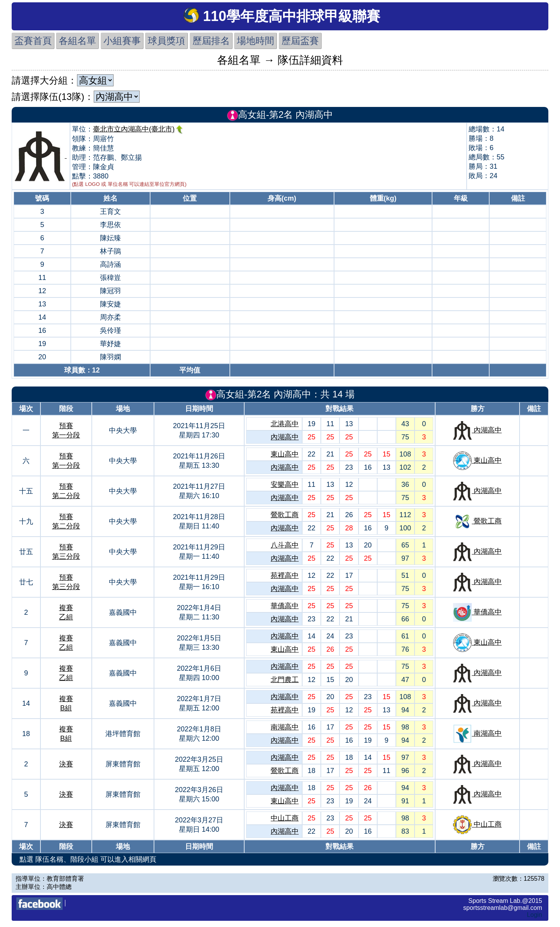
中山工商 (285, 818)
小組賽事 (122, 41)
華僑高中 (285, 606)
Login (535, 915)
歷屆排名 (211, 41)
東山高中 (285, 454)
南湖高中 (285, 727)
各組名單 (77, 41)
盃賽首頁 (33, 41)
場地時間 (255, 41)
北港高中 (285, 424)
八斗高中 (285, 545)
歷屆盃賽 (300, 41)
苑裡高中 (285, 575)
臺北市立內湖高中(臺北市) (138, 129)
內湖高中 (285, 437)
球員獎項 (166, 41)
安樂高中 (285, 484)
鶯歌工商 (285, 515)
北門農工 (285, 680)
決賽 (66, 764)
